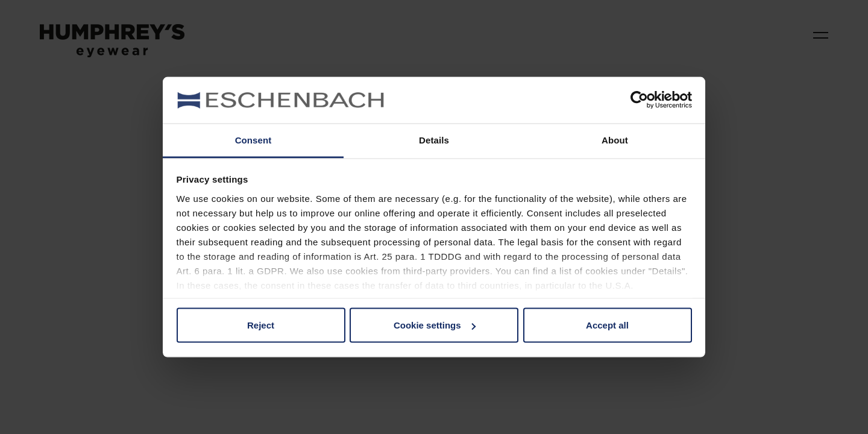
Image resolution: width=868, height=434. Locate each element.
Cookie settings (435, 325)
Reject (261, 325)
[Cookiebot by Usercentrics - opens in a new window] (639, 100)
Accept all (607, 325)
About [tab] (615, 140)
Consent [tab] (253, 140)
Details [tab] (434, 140)
